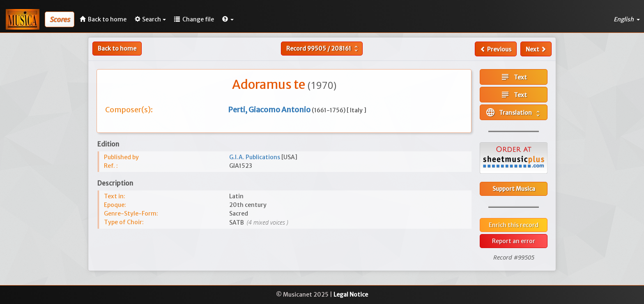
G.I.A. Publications (255, 157)
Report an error (514, 241)
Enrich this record (514, 225)
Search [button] (150, 19)
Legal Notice (351, 295)
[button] (228, 19)
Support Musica (514, 189)
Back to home (117, 49)
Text (514, 77)
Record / (323, 49)
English (627, 19)
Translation (514, 112)
